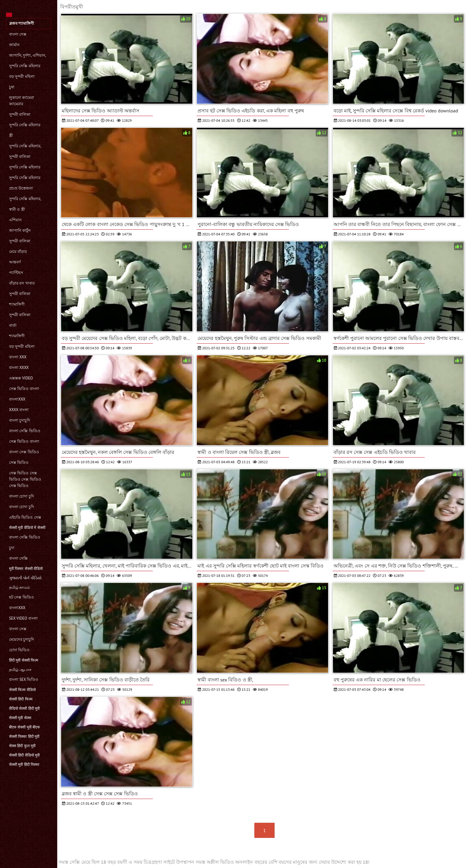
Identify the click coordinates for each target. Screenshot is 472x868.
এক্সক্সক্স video (21, 378)
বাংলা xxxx (19, 368)
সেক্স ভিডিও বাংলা (24, 389)
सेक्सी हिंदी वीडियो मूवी (24, 755)
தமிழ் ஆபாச (20, 670)
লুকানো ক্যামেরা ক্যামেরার (22, 101)
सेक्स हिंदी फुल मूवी (22, 746)
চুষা (12, 87)
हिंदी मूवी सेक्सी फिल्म (24, 660)
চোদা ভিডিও (19, 650)
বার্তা (13, 325)
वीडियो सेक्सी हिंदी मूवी (24, 708)
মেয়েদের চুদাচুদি (22, 639)
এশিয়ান (15, 220)
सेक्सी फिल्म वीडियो (22, 690)
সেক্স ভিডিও (19, 462)
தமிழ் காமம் (19, 587)
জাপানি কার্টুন (20, 230)
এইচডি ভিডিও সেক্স (25, 517)
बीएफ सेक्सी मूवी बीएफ (25, 727)
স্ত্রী (11, 135)
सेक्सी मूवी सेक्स (20, 718)
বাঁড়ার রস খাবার (22, 283)
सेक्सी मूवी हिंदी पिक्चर (24, 764)
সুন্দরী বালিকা (20, 114)
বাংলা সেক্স (18, 34)
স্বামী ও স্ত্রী (17, 209)
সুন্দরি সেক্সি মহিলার (25, 66)
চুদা (12, 548)
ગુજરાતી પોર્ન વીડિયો (25, 578)
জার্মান (14, 45)
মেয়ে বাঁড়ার (18, 252)
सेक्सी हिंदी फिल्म (21, 699)
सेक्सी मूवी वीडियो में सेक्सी (27, 528)
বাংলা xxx (18, 357)
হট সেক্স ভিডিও (22, 597)
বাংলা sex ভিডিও (24, 679)
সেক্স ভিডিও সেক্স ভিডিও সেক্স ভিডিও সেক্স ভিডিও (25, 479)
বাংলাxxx (17, 399)
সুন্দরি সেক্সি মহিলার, (25, 146)
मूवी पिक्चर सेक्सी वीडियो (26, 569)
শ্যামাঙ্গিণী (17, 304)
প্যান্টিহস (16, 273)
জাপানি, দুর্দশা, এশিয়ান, (28, 55)
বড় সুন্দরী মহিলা (22, 76)
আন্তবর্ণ (15, 262)
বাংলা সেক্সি (18, 558)
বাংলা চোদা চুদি (22, 496)
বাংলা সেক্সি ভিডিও (25, 431)
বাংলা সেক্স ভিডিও (24, 452)
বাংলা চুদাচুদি (20, 420)
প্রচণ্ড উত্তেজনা (21, 188)
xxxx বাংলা (19, 410)
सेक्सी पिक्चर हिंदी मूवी (24, 736)
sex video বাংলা (23, 618)
